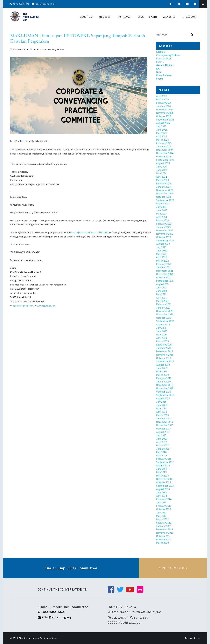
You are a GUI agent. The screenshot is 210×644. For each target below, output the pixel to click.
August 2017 (163, 432)
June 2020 (162, 331)
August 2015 (163, 465)
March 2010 (162, 543)
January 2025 (163, 146)
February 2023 (164, 224)
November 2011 (165, 533)
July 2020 (161, 328)
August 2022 (163, 244)
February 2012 (164, 523)
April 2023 (162, 217)
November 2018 (165, 388)
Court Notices (164, 58)
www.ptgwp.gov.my (46, 306)
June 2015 (162, 469)
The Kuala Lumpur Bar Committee (38, 638)
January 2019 (163, 382)
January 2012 (163, 526)
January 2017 (163, 449)
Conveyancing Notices (54, 49)
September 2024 (165, 160)
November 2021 (165, 274)
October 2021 (164, 277)
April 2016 (162, 455)
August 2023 (163, 203)
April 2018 (162, 412)
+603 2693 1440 (20, 4)
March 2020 (162, 341)
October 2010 (164, 539)
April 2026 (162, 96)
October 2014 (164, 482)
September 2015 (165, 462)
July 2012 (161, 512)
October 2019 (164, 358)
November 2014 (165, 479)
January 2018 (163, 418)
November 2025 (165, 113)
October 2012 (164, 509)
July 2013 (161, 502)
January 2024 (163, 187)
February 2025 (164, 143)
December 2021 (165, 271)
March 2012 (162, 519)
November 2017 (165, 425)
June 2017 (162, 439)
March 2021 (162, 301)
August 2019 (163, 365)
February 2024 (164, 183)
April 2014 (162, 496)
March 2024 (162, 180)
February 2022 (164, 264)
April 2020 (162, 338)
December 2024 (165, 150)
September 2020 (165, 321)
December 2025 (165, 109)
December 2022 (165, 230)
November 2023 (165, 193)
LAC (158, 69)
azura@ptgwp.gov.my (24, 306)
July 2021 (161, 287)
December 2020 (165, 311)
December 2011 (165, 529)
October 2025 (164, 116)
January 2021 (163, 308)
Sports (160, 79)
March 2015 (162, 476)
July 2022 (161, 247)
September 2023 (165, 200)
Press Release (164, 75)
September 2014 (165, 486)
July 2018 (161, 402)
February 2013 (164, 506)
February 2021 (164, 304)
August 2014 (163, 489)
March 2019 (162, 375)
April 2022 (162, 257)
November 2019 (165, 355)
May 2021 (161, 294)
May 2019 (161, 371)
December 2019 (165, 351)
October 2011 (164, 536)
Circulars (37, 49)
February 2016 (164, 459)
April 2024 (162, 177)
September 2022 (165, 240)
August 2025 (163, 123)
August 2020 (163, 324)
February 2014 (164, 499)
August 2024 (163, 163)
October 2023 (164, 197)
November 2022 (165, 234)
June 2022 (162, 251)
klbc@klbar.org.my (44, 4)
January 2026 (163, 106)
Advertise (173, 568)
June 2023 (162, 210)
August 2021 (163, 284)
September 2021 (165, 281)
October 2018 (164, 392)
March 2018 (162, 415)
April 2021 (162, 298)
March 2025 (162, 140)
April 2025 (162, 136)
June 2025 (162, 130)
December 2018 (165, 385)
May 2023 (161, 214)
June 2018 (162, 405)
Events (160, 62)
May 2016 (161, 452)
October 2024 (164, 156)
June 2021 (162, 291)
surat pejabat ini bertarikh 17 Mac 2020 (89, 232)
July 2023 (161, 207)
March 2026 (162, 99)
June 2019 (162, 368)
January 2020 (163, 348)
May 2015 (161, 472)
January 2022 (163, 267)
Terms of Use (192, 638)
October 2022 (164, 237)
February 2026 (164, 103)
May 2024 (161, 173)
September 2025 (165, 120)
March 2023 (162, 220)
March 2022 (162, 261)
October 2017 (164, 429)
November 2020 (165, 314)
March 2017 (162, 445)
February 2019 (164, 378)
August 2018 (163, 398)
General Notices (165, 65)
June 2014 (162, 492)
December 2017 (165, 422)
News (159, 72)
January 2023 (163, 227)
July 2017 (161, 435)
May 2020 (161, 334)
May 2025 (161, 133)
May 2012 (161, 516)
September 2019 (165, 361)
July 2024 (161, 167)
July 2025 (161, 126)
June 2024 (162, 170)
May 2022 (161, 254)
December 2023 (165, 190)
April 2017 (162, 442)
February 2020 (164, 345)
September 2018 (165, 395)
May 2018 (161, 408)
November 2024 (165, 153)
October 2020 (164, 318)
